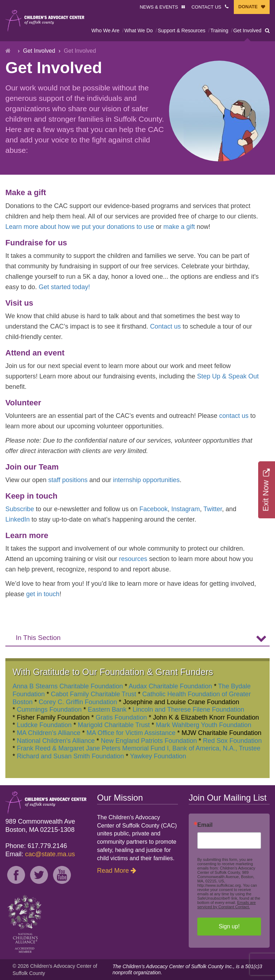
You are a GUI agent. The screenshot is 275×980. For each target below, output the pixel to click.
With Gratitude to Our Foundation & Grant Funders (113, 672)
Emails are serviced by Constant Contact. (226, 905)
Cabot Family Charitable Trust (93, 694)
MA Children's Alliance (49, 733)
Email (205, 825)
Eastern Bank (107, 710)
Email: (40, 854)
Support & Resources (181, 30)
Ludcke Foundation (44, 725)
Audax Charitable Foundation (170, 686)
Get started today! (64, 287)
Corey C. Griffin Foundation (78, 702)
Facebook (153, 509)
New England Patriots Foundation (149, 741)
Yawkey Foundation (158, 756)
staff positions (68, 480)
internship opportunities (146, 480)
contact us (234, 416)
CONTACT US (206, 7)
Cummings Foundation (49, 710)
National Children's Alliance (56, 741)
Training (219, 30)
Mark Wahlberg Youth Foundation (204, 725)
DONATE (248, 7)
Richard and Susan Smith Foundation (70, 756)
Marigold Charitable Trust (114, 725)
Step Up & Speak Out (228, 376)
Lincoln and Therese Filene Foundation (188, 710)
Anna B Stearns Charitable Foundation (68, 686)
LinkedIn (18, 519)
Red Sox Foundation (232, 741)
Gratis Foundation (121, 717)
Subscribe (20, 509)
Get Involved (247, 30)
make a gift (179, 227)
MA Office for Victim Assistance (131, 733)
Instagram (185, 509)
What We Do (138, 30)
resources (133, 559)
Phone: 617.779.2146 (36, 846)
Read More (113, 871)
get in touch (43, 594)
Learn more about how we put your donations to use (80, 227)
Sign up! (229, 926)
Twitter (213, 509)
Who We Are (105, 30)
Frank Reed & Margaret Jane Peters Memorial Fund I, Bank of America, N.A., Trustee (139, 748)
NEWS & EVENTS (159, 7)
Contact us (165, 326)
